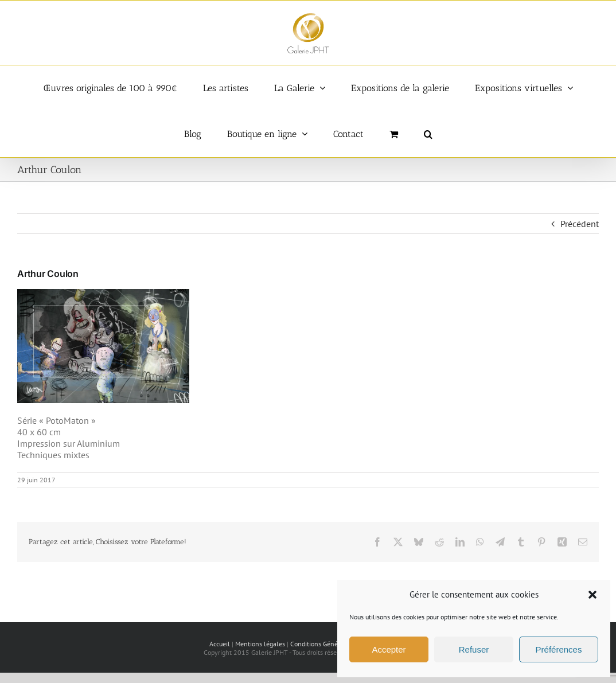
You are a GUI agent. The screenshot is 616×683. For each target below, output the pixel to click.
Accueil (220, 644)
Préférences (559, 649)
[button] (592, 595)
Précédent (580, 224)
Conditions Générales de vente (335, 644)
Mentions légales (260, 644)
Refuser (474, 649)
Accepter (389, 649)
